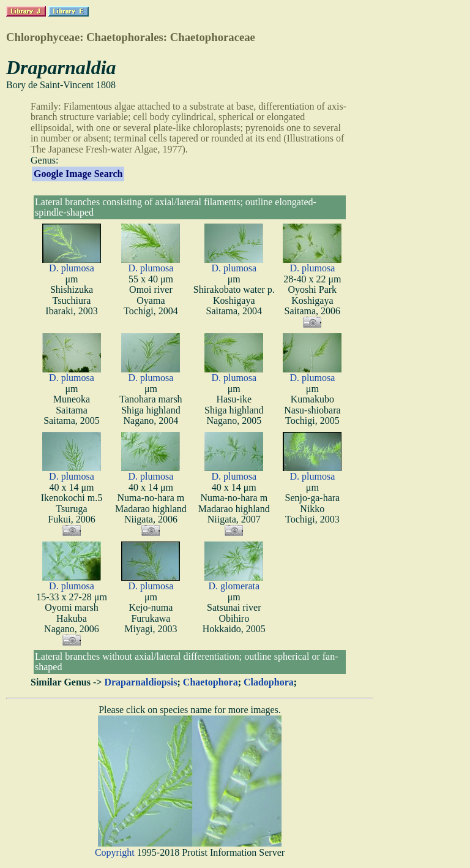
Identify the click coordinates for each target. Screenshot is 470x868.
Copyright (115, 852)
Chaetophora (211, 682)
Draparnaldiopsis (140, 682)
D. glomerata (234, 586)
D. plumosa (72, 268)
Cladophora (269, 682)
